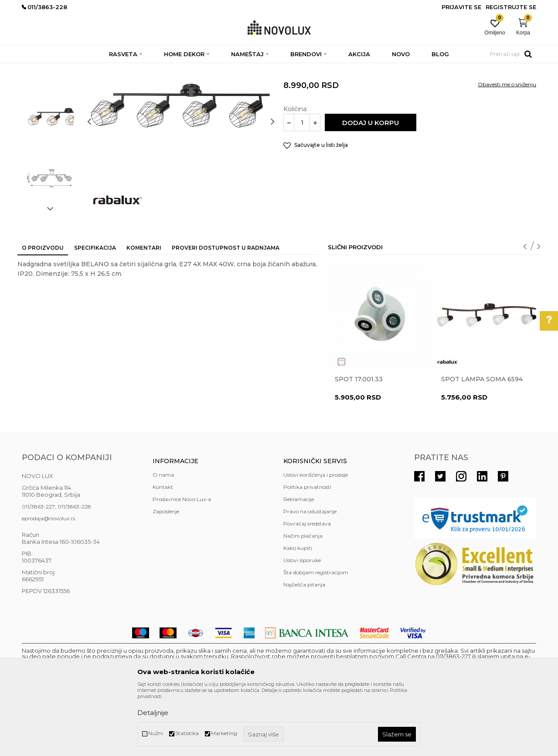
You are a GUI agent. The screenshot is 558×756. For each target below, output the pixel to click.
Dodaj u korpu (371, 186)
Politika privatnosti (307, 550)
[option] (50, 121)
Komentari (144, 311)
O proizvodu (43, 311)
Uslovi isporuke (302, 623)
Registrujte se (511, 7)
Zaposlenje (166, 575)
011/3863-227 (38, 570)
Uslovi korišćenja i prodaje (316, 538)
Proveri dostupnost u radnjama (226, 311)
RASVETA (99, 69)
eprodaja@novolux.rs (48, 581)
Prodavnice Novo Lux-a (182, 562)
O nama (163, 538)
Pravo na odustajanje (310, 575)
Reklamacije (299, 562)
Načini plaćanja (303, 599)
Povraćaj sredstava (307, 587)
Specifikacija (95, 311)
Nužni (156, 733)
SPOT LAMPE (135, 69)
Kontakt (163, 550)
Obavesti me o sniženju (507, 147)
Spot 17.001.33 (359, 442)
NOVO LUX (36, 69)
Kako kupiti (298, 611)
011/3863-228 (74, 570)
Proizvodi (69, 69)
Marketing (224, 733)
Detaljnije (153, 713)
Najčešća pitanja (304, 648)
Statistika (187, 733)
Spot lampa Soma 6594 (482, 442)
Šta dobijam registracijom (316, 636)
